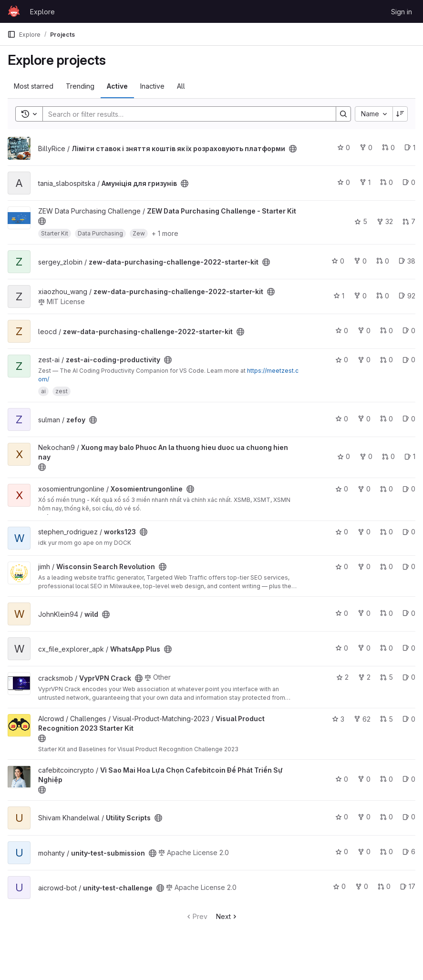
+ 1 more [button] (165, 233)
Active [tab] (117, 86)
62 (362, 719)
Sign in (402, 12)
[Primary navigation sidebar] (11, 34)
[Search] (185, 114)
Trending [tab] (80, 86)
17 (408, 886)
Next (227, 916)
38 (407, 261)
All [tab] (181, 86)
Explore (42, 12)
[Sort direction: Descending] (400, 114)
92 (407, 296)
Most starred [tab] (34, 86)
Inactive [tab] (152, 86)
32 (385, 221)
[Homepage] (14, 11)
